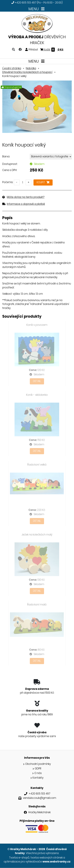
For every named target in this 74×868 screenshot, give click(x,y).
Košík (52, 50)
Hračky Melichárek (39, 812)
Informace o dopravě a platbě (26, 204)
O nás (38, 773)
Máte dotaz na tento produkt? (26, 197)
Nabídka (31, 68)
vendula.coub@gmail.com (40, 798)
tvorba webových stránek (47, 858)
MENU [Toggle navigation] (37, 9)
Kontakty (38, 778)
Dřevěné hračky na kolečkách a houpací (27, 72)
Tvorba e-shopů (19, 858)
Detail (37, 381)
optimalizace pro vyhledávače (23, 862)
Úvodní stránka (12, 68)
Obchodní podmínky (38, 764)
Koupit (43, 182)
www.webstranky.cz (56, 862)
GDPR (38, 768)
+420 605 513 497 (25, 3)
